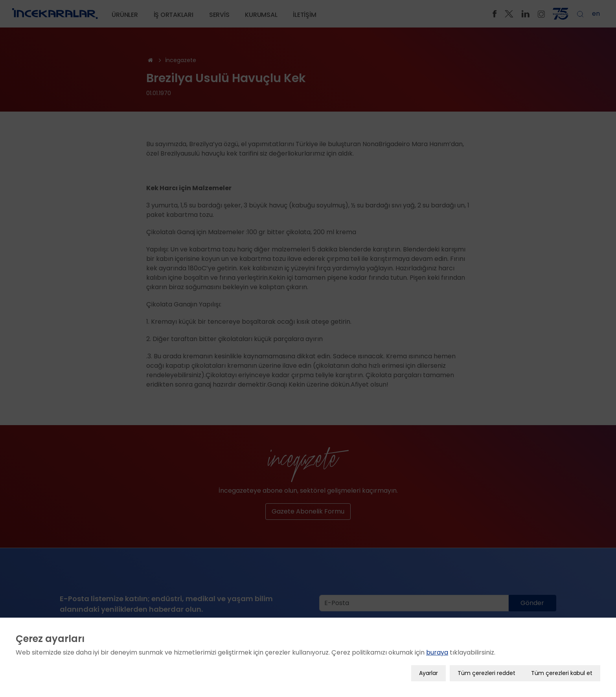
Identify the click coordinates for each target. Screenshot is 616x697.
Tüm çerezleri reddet (486, 673)
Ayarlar (428, 673)
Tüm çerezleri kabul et (562, 673)
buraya (437, 652)
